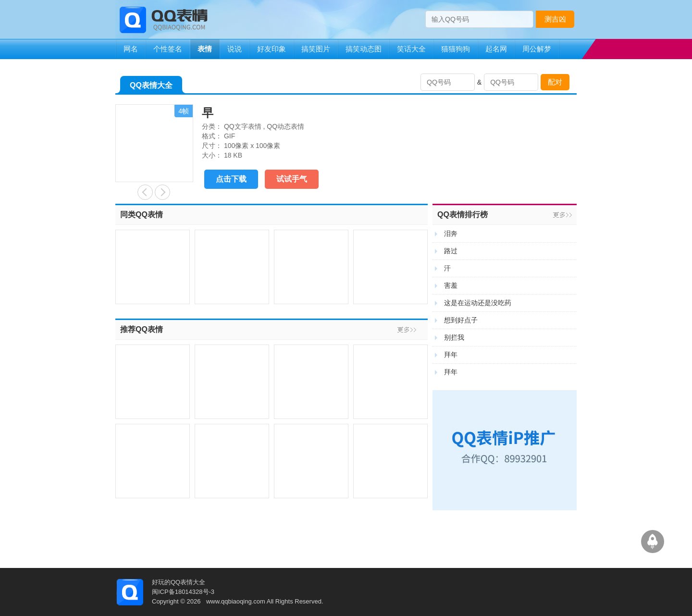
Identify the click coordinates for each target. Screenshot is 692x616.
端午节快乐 (145, 192)
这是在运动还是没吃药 (478, 303)
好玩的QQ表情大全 (179, 582)
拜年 (451, 355)
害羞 (451, 285)
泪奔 (451, 234)
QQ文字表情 (243, 126)
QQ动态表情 (285, 126)
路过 (451, 251)
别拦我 (454, 337)
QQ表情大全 (151, 87)
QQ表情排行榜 (463, 215)
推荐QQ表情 (142, 329)
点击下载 (231, 179)
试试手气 (292, 179)
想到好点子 (461, 320)
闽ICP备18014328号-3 (183, 592)
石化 (162, 192)
